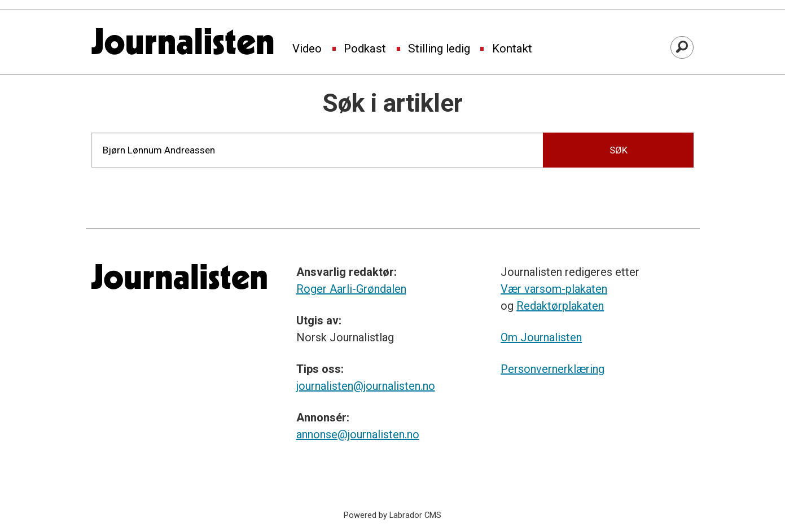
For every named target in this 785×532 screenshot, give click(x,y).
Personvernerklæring (552, 369)
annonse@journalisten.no (358, 434)
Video (307, 49)
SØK (619, 150)
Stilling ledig (439, 49)
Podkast (365, 49)
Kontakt (512, 49)
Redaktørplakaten (560, 306)
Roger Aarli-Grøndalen (351, 289)
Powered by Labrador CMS (392, 515)
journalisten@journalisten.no (366, 386)
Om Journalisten (541, 337)
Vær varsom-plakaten (554, 289)
